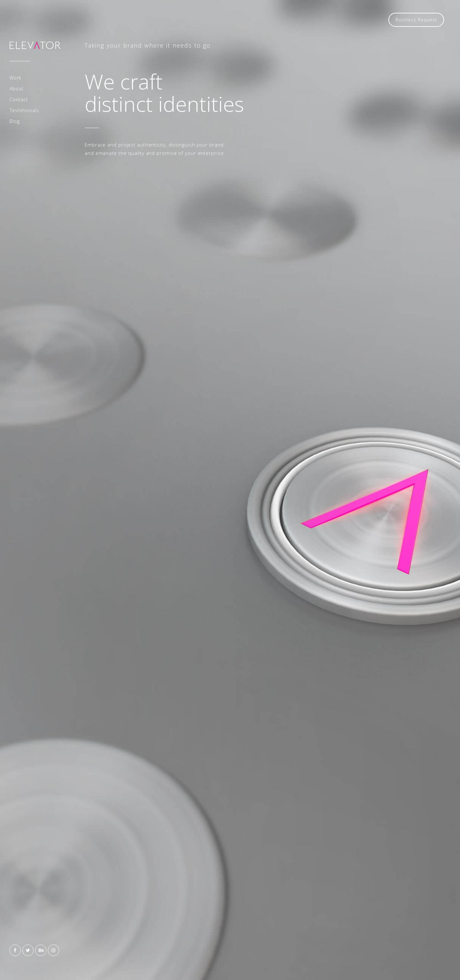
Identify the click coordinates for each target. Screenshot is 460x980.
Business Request (416, 20)
